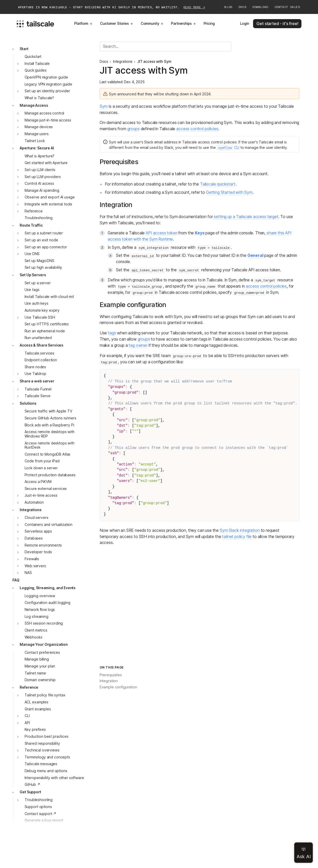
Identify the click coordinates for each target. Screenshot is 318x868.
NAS (28, 573)
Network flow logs (40, 610)
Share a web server (37, 381)
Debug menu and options (46, 771)
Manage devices (39, 127)
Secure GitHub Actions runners (50, 418)
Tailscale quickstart (218, 184)
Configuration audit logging (47, 603)
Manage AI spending (42, 190)
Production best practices (47, 736)
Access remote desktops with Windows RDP (50, 434)
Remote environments (43, 545)
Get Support (30, 792)
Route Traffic (31, 225)
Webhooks (34, 637)
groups (134, 129)
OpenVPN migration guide (46, 77)
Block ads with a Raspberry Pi (49, 425)
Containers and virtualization (49, 525)
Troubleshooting (39, 218)
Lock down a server (41, 468)
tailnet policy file (237, 537)
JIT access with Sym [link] (154, 62)
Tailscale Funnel (38, 389)
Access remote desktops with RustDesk (50, 445)
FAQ (16, 580)
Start (24, 49)
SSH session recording (44, 623)
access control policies (197, 129)
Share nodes (35, 367)
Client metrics (36, 630)
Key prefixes (35, 729)
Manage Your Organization (44, 644)
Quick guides (35, 70)
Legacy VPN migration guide (48, 84)
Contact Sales (287, 7)
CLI (27, 716)
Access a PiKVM (38, 482)
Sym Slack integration (240, 530)
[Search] (165, 47)
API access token (161, 233)
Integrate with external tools (48, 204)
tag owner (138, 345)
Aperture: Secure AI (37, 148)
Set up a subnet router (44, 233)
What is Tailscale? (39, 98)
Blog (228, 7)
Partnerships (184, 24)
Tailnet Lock (35, 141)
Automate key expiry (42, 310)
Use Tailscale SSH (40, 317)
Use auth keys (36, 303)
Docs (242, 7)
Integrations (31, 510)
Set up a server (38, 283)
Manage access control (44, 113)
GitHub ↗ (32, 785)
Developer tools (38, 552)
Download (260, 7)
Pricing (209, 24)
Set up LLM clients (40, 170)
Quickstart (33, 57)
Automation (34, 502)
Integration (109, 681)
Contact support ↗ (41, 814)
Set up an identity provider (47, 91)
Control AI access (39, 183)
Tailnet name (35, 673)
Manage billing (37, 659)
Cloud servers (36, 518)
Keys (200, 233)
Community (152, 24)
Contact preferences (42, 652)
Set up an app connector (46, 247)
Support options (38, 807)
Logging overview (40, 596)
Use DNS (32, 254)
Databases (34, 538)
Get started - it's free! (277, 24)
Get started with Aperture (46, 163)
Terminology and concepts (47, 757)
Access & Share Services (42, 345)
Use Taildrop (35, 374)
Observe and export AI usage (50, 197)
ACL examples (36, 702)
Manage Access (34, 105)
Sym (104, 106)
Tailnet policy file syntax (45, 695)
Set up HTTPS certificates (47, 324)
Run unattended (38, 338)
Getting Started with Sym (229, 192)
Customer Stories (117, 24)
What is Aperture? (40, 156)
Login (245, 24)
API (27, 723)
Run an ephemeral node (45, 331)
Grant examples (38, 709)
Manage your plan (40, 666)
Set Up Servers (33, 275)
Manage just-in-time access (48, 120)
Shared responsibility (42, 743)
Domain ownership (40, 680)
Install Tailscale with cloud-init (49, 297)
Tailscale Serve (38, 396)
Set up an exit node (41, 240)
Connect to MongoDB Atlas (48, 454)
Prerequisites (111, 675)
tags (112, 333)
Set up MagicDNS (39, 261)
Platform (84, 24)
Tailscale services (40, 353)
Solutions (28, 403)
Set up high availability (43, 267)
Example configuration (118, 687)
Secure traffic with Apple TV (48, 411)
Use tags (32, 290)
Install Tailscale (37, 64)
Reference (34, 211)
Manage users (36, 134)
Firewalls (32, 559)
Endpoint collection (41, 360)
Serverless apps (38, 531)
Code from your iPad (42, 461)
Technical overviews (42, 750)
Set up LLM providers (43, 177)
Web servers (35, 566)
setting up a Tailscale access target (246, 217)
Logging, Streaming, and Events (48, 588)
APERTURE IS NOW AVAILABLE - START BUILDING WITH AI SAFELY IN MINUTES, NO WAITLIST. (112, 7)
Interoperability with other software (54, 778)
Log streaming (36, 617)
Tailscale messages (41, 764)
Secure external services (46, 489)
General (255, 255)
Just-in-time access (41, 495)
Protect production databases (50, 475)
